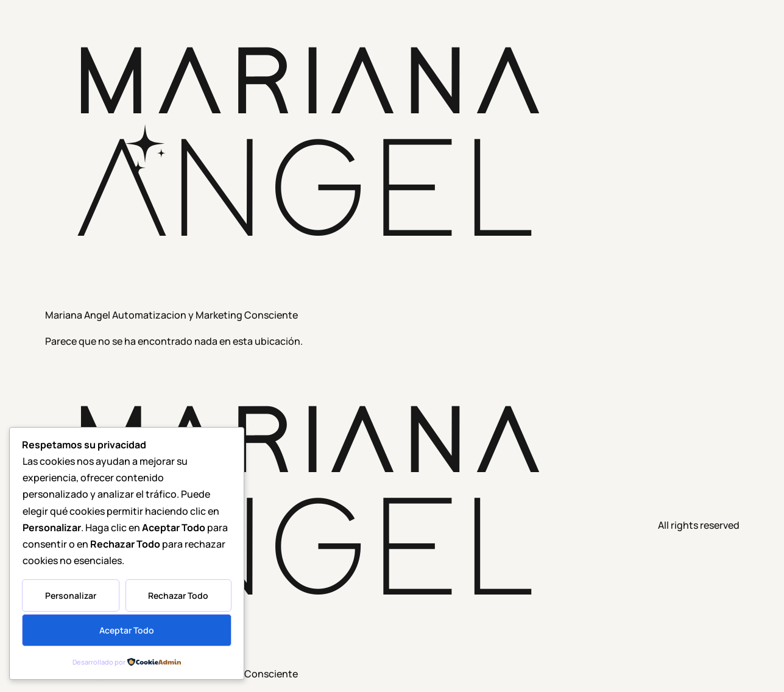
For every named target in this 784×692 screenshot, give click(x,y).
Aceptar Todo (127, 630)
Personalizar (71, 595)
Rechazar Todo (178, 595)
